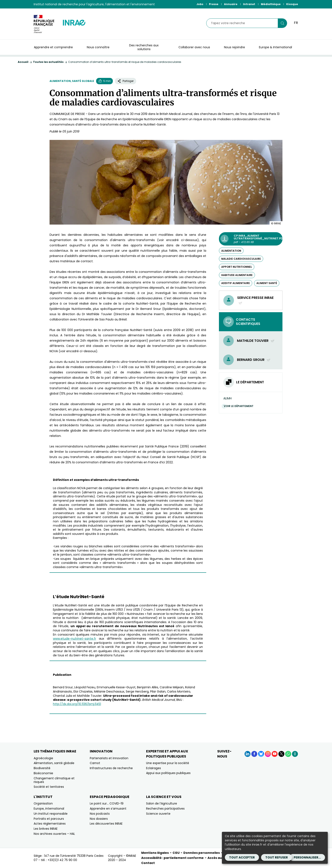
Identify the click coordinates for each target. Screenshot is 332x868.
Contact (148, 863)
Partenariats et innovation (109, 758)
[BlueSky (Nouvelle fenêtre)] (261, 754)
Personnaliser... (307, 857)
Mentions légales (155, 853)
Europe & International (275, 47)
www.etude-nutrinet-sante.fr (75, 639)
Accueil (23, 62)
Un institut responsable (51, 814)
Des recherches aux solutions (144, 47)
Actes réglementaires (50, 824)
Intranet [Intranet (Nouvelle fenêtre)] (249, 4)
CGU (176, 853)
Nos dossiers (99, 819)
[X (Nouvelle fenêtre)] (281, 754)
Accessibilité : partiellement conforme (172, 858)
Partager (126, 81)
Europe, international (49, 809)
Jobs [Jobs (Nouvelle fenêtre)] (200, 4)
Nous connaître (98, 47)
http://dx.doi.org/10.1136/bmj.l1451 (77, 704)
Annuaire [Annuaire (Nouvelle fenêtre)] (231, 4)
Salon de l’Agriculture (162, 803)
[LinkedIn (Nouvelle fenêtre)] (248, 754)
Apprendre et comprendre (53, 47)
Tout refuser (277, 857)
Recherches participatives (165, 809)
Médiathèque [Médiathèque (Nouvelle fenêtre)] (271, 4)
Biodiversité (42, 768)
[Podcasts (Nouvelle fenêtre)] (295, 754)
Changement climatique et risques (54, 780)
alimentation (231, 251)
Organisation (43, 803)
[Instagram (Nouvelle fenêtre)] (268, 754)
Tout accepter (242, 857)
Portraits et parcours (49, 819)
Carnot (95, 763)
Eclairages (154, 768)
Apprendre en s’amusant (108, 809)
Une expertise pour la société (168, 763)
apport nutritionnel (237, 267)
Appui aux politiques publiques (168, 773)
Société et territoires (49, 787)
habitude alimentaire (237, 275)
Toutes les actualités (48, 62)
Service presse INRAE (255, 300)
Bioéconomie (43, 773)
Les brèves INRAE (46, 829)
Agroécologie (43, 758)
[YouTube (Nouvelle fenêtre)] (275, 754)
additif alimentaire (236, 283)
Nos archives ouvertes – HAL (54, 834)
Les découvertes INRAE (106, 824)
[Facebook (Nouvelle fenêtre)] (254, 754)
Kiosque (292, 4)
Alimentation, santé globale (72, 81)
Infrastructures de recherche (111, 768)
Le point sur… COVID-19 (107, 803)
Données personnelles (202, 853)
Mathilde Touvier (256, 341)
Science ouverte (158, 814)
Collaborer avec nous (194, 47)
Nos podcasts (100, 814)
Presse (214, 4)
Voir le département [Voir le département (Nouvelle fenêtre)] (240, 406)
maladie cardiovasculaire (241, 259)
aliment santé (267, 283)
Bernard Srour (254, 360)
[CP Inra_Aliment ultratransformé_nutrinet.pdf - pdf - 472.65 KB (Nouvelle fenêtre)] (251, 239)
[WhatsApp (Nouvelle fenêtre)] (288, 754)
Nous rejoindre (234, 47)
